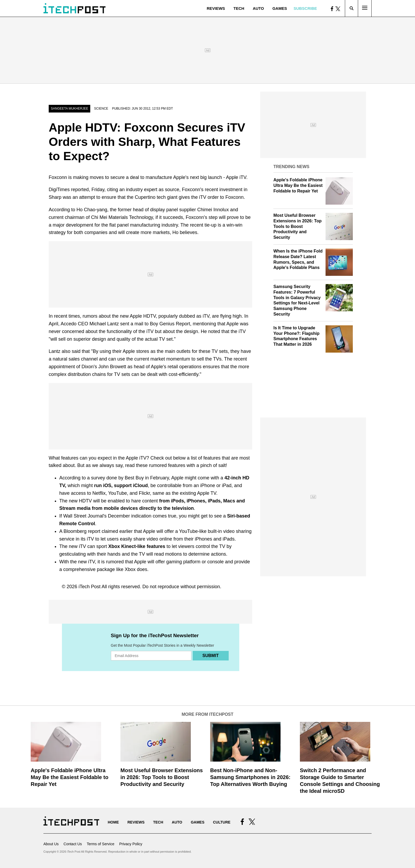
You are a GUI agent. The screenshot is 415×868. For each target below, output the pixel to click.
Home (113, 822)
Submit (211, 656)
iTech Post (90, 587)
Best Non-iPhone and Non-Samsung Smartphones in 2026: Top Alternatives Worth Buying (250, 777)
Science (101, 109)
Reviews (216, 8)
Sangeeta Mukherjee (69, 109)
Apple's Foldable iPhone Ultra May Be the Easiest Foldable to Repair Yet (298, 185)
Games (280, 8)
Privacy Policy (131, 844)
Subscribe (305, 8)
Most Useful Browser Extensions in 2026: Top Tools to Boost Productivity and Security (297, 226)
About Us (51, 844)
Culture (222, 822)
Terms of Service (101, 844)
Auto (258, 8)
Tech (239, 8)
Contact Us (73, 844)
